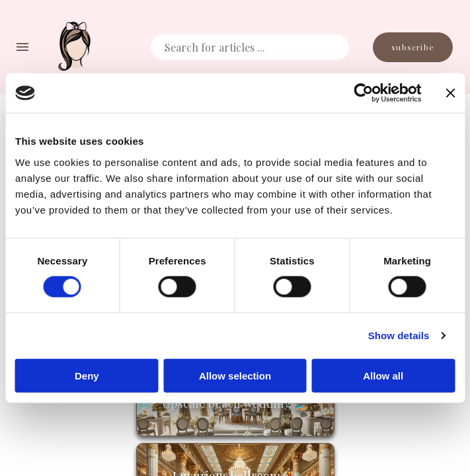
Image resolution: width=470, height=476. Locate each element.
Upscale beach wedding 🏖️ (235, 403)
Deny (87, 375)
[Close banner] (450, 93)
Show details (399, 336)
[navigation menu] (22, 47)
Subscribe (413, 47)
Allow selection (235, 375)
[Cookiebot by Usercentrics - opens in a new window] (363, 93)
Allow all (383, 375)
